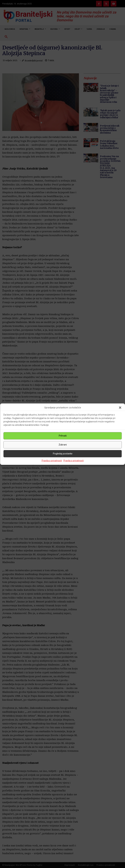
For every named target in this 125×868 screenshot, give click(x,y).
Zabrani (63, 445)
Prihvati (63, 436)
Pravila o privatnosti (52, 461)
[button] (120, 408)
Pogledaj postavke (63, 454)
